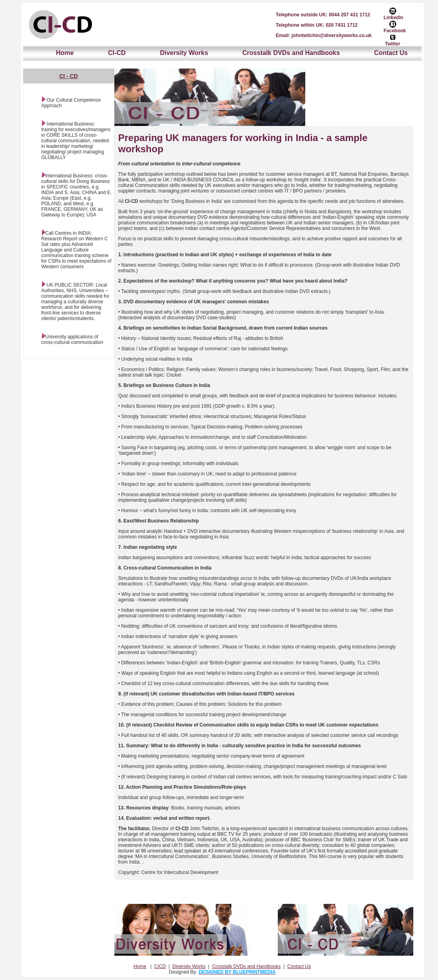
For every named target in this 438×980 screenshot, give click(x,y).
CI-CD (117, 53)
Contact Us (391, 53)
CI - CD (69, 76)
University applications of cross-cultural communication (72, 340)
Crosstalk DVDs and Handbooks (291, 53)
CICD (160, 966)
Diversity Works (184, 53)
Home (65, 53)
